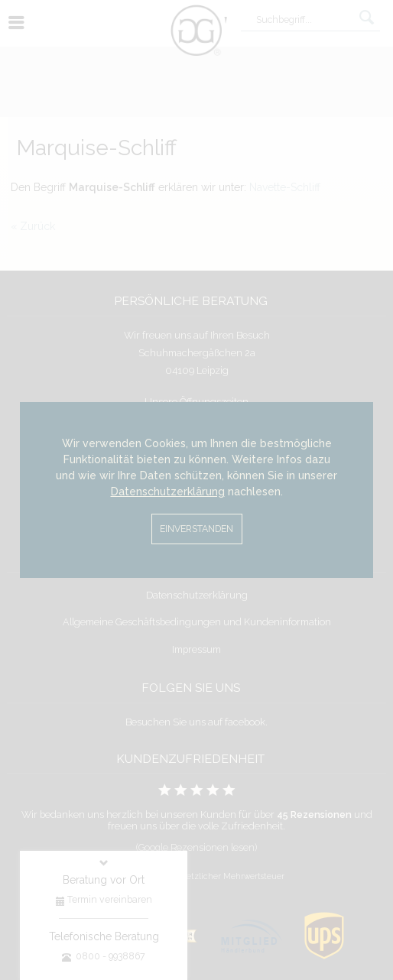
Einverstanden (196, 529)
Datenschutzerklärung (168, 492)
